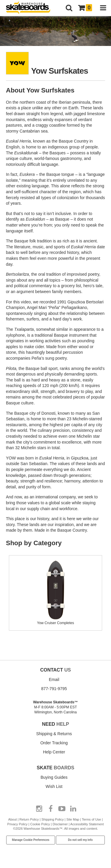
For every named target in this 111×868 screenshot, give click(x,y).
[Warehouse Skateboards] (31, 8)
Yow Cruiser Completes (56, 621)
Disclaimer (60, 824)
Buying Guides (54, 777)
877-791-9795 (54, 689)
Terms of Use (91, 819)
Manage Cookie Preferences (31, 840)
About (13, 819)
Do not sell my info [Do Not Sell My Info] (81, 840)
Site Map (73, 819)
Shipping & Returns (54, 734)
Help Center (54, 752)
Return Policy (29, 819)
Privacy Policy (17, 824)
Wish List (54, 786)
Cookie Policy (40, 824)
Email (54, 679)
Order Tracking (54, 743)
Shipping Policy (53, 819)
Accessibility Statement (87, 824)
